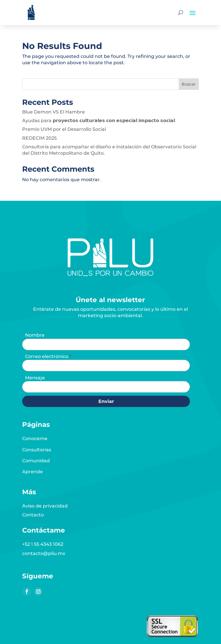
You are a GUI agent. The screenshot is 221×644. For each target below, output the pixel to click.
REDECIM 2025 (39, 138)
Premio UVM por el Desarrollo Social (64, 129)
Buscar (189, 84)
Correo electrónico (47, 356)
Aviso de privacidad (45, 506)
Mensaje (35, 378)
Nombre (35, 335)
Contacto (33, 515)
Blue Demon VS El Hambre (54, 112)
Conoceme (35, 439)
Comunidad (36, 461)
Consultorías (37, 450)
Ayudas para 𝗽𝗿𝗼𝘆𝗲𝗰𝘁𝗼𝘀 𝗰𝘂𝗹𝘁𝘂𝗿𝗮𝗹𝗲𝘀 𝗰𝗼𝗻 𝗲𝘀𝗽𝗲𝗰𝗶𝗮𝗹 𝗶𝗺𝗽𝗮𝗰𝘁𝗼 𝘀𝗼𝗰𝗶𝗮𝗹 (99, 121)
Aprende (33, 472)
